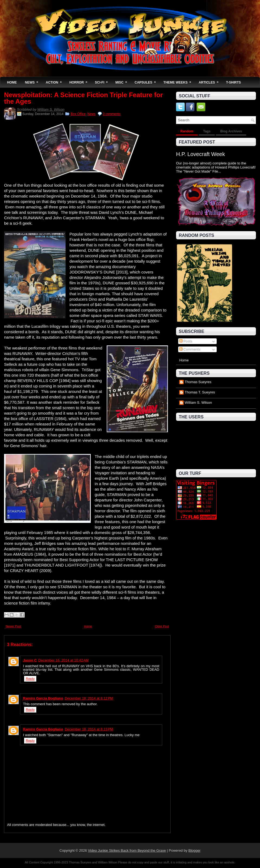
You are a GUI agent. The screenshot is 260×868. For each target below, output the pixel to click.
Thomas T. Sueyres (200, 392)
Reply (30, 679)
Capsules (147, 81)
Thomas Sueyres (198, 382)
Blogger (195, 850)
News (33, 81)
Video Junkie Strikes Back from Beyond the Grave (127, 850)
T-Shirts (234, 82)
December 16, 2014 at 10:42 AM (64, 660)
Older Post (162, 626)
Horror (80, 81)
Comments (190, 349)
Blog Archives (231, 131)
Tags (207, 131)
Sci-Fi (103, 81)
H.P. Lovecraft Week (200, 154)
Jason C (30, 660)
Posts (186, 341)
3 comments (112, 114)
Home (12, 82)
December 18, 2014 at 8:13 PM (89, 729)
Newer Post (13, 626)
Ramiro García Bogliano (43, 698)
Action (56, 81)
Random (187, 131)
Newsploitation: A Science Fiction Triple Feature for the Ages (83, 98)
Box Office (78, 114)
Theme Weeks (179, 81)
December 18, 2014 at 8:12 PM (89, 698)
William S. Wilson (51, 109)
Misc (123, 81)
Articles (210, 81)
